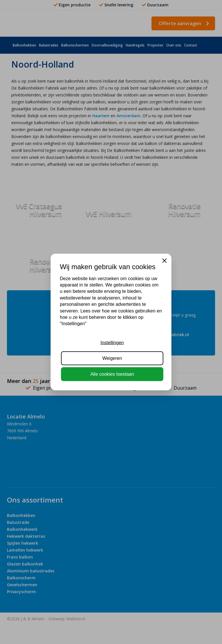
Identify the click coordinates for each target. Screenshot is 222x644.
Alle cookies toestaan (112, 374)
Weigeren (112, 358)
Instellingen (112, 343)
